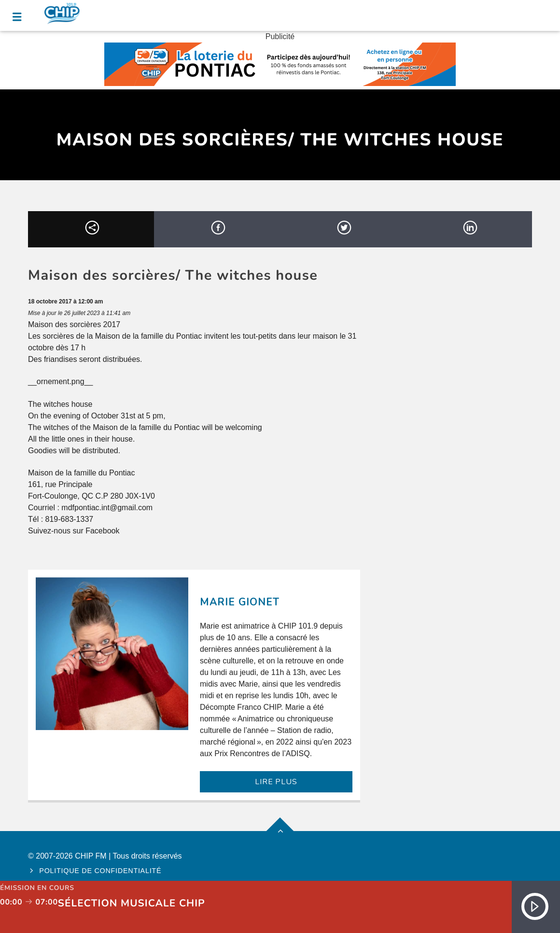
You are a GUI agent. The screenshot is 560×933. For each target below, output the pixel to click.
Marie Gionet (240, 602)
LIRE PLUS (276, 782)
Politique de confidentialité (100, 871)
